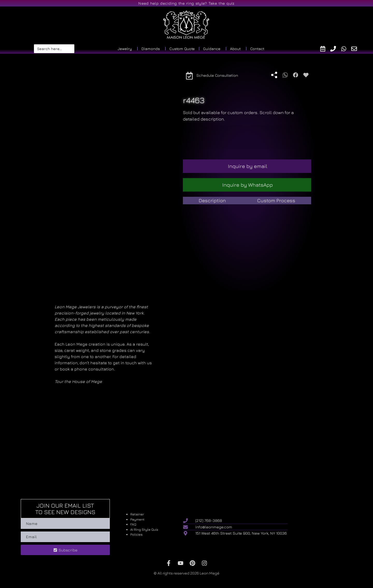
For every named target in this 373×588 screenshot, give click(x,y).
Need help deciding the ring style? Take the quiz (186, 3)
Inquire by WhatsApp (248, 185)
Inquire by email (248, 166)
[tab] (212, 201)
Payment (137, 519)
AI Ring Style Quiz (144, 529)
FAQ (133, 524)
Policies (136, 534)
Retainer (137, 514)
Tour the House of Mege (78, 381)
